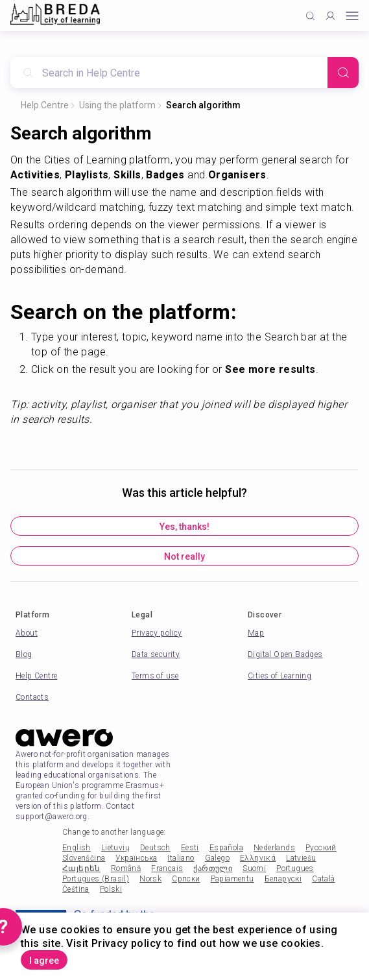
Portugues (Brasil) (96, 879)
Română (126, 868)
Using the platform (117, 105)
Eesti (190, 848)
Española (226, 848)
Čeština (76, 889)
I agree (44, 961)
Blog (24, 654)
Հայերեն (81, 868)
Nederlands (274, 848)
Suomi (254, 868)
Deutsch (155, 848)
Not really (184, 556)
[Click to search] (310, 16)
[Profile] (330, 16)
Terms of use (155, 676)
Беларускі (283, 879)
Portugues (295, 868)
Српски (186, 879)
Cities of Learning (280, 676)
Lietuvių (115, 848)
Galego (217, 858)
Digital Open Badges (285, 654)
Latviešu (301, 858)
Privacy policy (157, 633)
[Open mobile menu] (352, 16)
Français (167, 868)
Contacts (32, 697)
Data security (156, 654)
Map (256, 633)
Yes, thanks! (184, 527)
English (77, 848)
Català (323, 879)
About (27, 633)
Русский (321, 848)
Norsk (150, 879)
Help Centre (45, 105)
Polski (111, 889)
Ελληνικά (258, 858)
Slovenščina (84, 858)
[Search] (343, 73)
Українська (136, 858)
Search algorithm (203, 105)
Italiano (181, 858)
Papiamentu (232, 879)
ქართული (213, 868)
